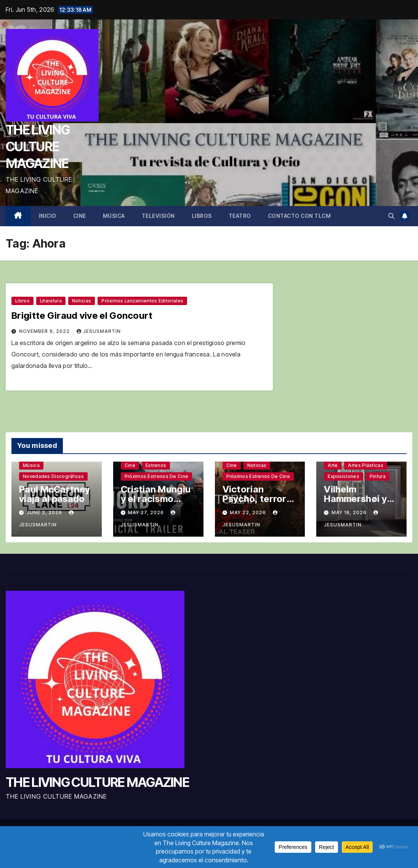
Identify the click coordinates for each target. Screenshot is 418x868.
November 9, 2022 (45, 331)
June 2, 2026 (45, 512)
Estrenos (156, 465)
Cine (80, 216)
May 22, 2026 (249, 512)
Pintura (378, 476)
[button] (391, 216)
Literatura (51, 301)
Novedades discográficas (53, 476)
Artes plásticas (366, 465)
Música (114, 216)
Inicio (48, 216)
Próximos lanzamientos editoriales (142, 301)
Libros (202, 216)
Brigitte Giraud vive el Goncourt (82, 316)
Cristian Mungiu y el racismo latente (156, 499)
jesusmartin (99, 331)
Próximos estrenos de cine (157, 476)
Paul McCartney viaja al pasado (54, 494)
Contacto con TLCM (299, 216)
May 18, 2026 (350, 512)
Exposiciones (344, 476)
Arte (333, 465)
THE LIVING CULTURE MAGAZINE (38, 146)
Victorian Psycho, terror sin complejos (255, 499)
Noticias (82, 301)
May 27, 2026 (147, 512)
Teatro (240, 216)
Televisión (158, 216)
